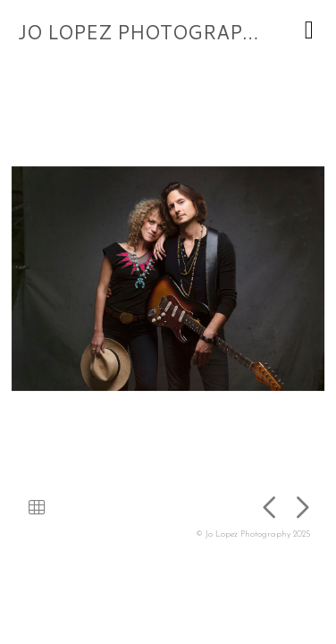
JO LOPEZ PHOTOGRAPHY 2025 (171, 32)
